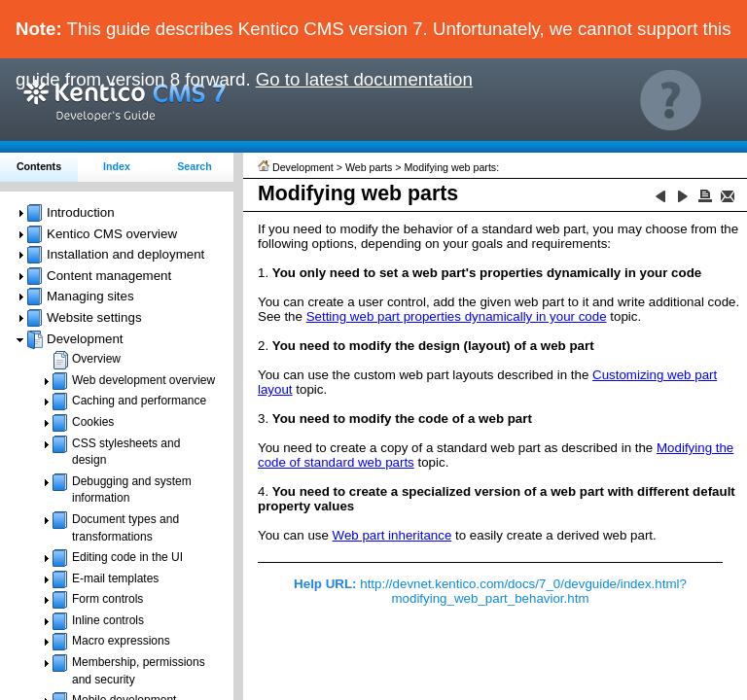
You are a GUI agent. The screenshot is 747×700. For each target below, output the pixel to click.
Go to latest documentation (364, 79)
